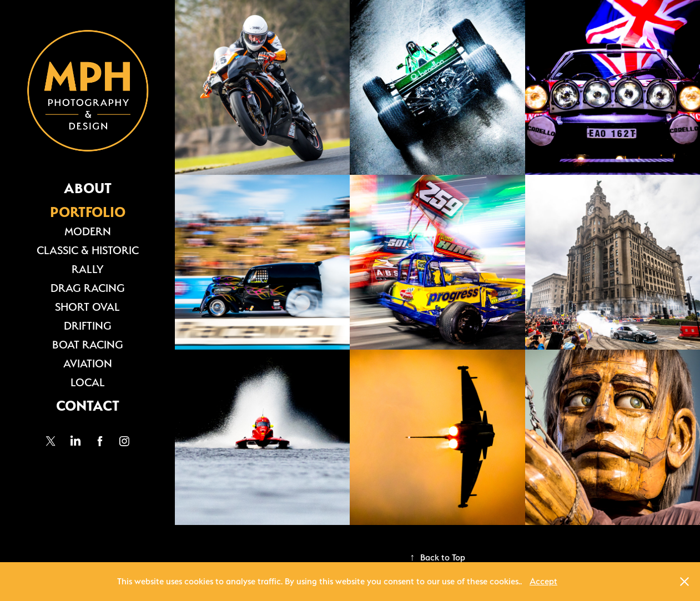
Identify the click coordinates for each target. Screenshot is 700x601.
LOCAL (88, 382)
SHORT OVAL (87, 307)
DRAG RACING (88, 288)
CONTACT (88, 406)
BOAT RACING (88, 345)
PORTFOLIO (88, 212)
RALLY (87, 269)
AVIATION (88, 363)
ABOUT (88, 188)
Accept (543, 581)
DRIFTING (88, 326)
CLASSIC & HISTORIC (88, 250)
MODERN (88, 231)
